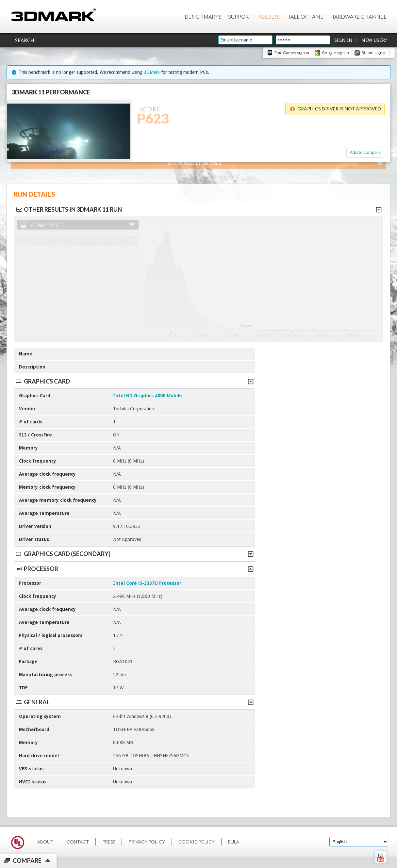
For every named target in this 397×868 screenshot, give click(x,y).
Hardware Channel (358, 16)
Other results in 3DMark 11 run (69, 209)
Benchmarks (203, 16)
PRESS (109, 842)
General (134, 702)
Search (25, 40)
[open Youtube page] (380, 864)
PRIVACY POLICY (147, 842)
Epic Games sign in (292, 53)
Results (269, 16)
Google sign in (335, 53)
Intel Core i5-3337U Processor (147, 583)
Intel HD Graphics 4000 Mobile (148, 396)
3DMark (152, 72)
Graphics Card (134, 381)
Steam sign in (374, 53)
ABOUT (45, 842)
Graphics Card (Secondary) (134, 554)
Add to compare (365, 152)
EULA (234, 842)
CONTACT (78, 842)
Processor (134, 569)
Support (240, 16)
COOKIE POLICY (197, 842)
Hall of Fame (305, 16)
